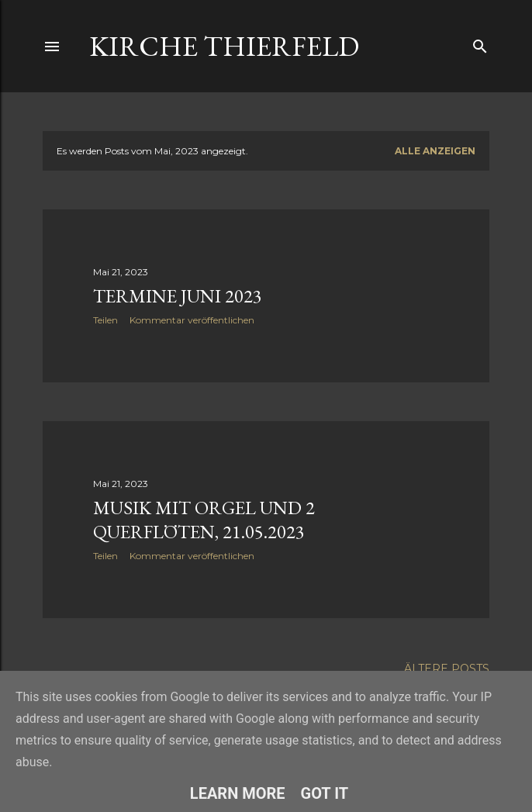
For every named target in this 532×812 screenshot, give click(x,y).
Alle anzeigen (435, 151)
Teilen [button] (105, 320)
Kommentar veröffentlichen (192, 320)
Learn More (238, 793)
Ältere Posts (447, 669)
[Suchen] (480, 43)
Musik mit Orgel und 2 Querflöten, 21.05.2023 (204, 520)
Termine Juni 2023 (178, 296)
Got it (325, 793)
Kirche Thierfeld (224, 46)
